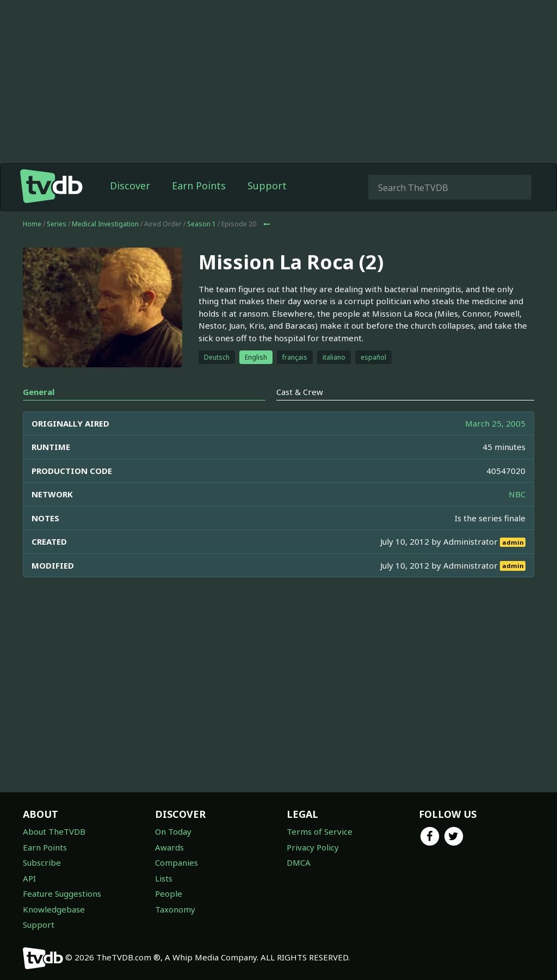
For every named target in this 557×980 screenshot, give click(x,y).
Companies (177, 862)
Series (57, 224)
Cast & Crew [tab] (300, 392)
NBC (517, 494)
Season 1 (202, 224)
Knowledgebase (54, 909)
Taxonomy (175, 909)
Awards (169, 847)
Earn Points (199, 186)
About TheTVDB (54, 831)
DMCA (299, 862)
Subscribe (42, 862)
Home (32, 224)
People (169, 893)
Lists (164, 878)
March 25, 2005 (495, 423)
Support (267, 186)
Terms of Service (320, 831)
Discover (130, 186)
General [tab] (39, 392)
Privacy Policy (313, 847)
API (29, 878)
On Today (173, 831)
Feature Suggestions (62, 893)
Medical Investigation (105, 224)
